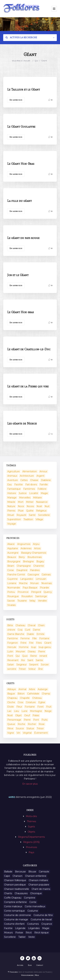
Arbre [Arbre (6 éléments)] (32, 689)
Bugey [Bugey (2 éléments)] (40, 561)
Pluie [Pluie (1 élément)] (21, 511)
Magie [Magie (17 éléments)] (44, 493)
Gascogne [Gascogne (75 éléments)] (33, 575)
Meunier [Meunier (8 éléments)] (20, 652)
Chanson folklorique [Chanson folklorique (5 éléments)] (15, 880)
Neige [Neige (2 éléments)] (48, 711)
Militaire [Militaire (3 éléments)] (37, 498)
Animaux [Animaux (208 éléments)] (12, 476)
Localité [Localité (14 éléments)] (34, 493)
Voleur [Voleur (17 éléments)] (32, 669)
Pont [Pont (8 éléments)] (36, 720)
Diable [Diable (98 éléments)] (30, 634)
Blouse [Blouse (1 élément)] (32, 872)
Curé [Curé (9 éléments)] (28, 630)
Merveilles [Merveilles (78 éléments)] (25, 498)
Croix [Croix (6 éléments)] (20, 702)
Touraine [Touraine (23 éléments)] (22, 601)
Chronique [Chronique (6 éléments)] (36, 893)
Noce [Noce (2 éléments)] (21, 506)
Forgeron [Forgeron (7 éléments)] (13, 643)
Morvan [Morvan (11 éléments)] (34, 583)
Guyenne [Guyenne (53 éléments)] (12, 579)
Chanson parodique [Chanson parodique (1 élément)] (15, 885)
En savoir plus (16, 100)
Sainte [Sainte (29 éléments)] (39, 660)
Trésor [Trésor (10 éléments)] (40, 728)
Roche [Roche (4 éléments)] (21, 724)
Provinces (31, 847)
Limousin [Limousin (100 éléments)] (41, 579)
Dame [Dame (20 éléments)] (36, 630)
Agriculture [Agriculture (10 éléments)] (14, 471)
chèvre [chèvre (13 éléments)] (11, 630)
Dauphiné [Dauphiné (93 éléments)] (22, 570)
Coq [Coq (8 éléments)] (20, 630)
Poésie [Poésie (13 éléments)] (19, 933)
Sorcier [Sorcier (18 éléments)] (45, 665)
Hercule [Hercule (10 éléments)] (12, 647)
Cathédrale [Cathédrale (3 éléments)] (33, 694)
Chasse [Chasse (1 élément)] (34, 480)
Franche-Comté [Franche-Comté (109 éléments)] (16, 575)
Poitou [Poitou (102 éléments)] (11, 592)
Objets (31, 832)
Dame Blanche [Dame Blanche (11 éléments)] (16, 634)
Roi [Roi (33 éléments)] (23, 660)
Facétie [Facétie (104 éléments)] (19, 485)
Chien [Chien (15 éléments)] (41, 625)
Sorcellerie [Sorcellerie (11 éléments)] (10, 937)
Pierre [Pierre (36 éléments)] (42, 652)
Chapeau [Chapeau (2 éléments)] (12, 698)
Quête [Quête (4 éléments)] (30, 511)
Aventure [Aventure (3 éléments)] (13, 480)
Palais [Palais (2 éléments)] (36, 715)
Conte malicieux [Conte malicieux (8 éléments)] (13, 906)
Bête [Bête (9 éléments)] (10, 625)
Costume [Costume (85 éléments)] (33, 911)
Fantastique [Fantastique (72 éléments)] (14, 489)
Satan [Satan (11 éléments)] (11, 665)
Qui (36, 61)
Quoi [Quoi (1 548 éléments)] (25, 656)
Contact (40, 965)
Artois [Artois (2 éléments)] (37, 548)
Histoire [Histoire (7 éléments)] (12, 493)
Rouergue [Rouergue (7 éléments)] (13, 596)
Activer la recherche (21, 38)
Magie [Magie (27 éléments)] (46, 928)
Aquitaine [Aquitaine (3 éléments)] (13, 548)
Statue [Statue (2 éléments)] (30, 728)
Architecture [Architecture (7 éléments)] (27, 476)
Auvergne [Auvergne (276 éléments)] (13, 553)
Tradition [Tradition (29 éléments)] (28, 519)
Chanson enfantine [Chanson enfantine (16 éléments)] (36, 876)
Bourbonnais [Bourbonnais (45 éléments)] (35, 557)
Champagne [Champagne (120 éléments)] (24, 566)
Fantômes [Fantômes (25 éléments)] (29, 489)
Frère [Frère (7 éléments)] (23, 643)
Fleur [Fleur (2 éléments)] (19, 707)
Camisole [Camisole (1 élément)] (44, 872)
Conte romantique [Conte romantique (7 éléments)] (14, 911)
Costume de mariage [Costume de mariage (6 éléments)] (16, 919)
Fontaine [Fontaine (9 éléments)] (44, 638)
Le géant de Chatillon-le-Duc (29, 349)
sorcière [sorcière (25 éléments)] (12, 669)
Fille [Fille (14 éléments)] (34, 638)
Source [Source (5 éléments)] (20, 728)
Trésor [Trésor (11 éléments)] (22, 669)
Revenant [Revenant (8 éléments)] (13, 660)
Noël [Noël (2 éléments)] (39, 506)
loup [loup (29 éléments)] (34, 647)
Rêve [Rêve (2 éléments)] (10, 728)
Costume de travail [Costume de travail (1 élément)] (41, 919)
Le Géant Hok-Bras (21, 164)
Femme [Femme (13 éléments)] (25, 638)
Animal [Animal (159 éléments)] (22, 689)
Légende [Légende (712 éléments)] (20, 928)
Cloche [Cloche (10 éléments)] (11, 702)
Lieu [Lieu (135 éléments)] (16, 711)
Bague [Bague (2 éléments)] (11, 694)
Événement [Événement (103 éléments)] (41, 733)
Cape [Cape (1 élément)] (7, 876)
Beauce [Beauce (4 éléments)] (12, 557)
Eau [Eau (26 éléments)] (10, 485)
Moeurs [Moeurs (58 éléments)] (8, 933)
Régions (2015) (31, 842)
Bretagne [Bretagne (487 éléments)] (28, 561)
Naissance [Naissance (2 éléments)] (42, 502)
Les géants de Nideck (22, 423)
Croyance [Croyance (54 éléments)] (47, 924)
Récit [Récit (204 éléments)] (29, 933)
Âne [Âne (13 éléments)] (40, 669)
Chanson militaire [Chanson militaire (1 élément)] (38, 880)
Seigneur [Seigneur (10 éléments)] (22, 665)
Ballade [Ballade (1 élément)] (8, 872)
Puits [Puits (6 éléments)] (44, 720)
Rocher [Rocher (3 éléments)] (32, 724)
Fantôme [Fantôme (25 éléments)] (13, 638)
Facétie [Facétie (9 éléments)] (8, 928)
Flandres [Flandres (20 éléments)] (35, 570)
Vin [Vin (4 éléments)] (18, 733)
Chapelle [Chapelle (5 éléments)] (25, 698)
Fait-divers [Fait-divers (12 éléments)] (31, 485)
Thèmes (31, 821)
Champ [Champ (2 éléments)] (46, 694)
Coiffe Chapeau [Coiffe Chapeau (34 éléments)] (13, 898)
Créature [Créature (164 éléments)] (31, 702)
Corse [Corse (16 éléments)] (11, 570)
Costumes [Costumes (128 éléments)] (33, 924)
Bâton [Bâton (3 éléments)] (21, 694)
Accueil (27, 61)
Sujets (31, 827)
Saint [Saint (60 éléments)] (30, 660)
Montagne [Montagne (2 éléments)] (36, 711)
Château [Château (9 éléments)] (37, 698)
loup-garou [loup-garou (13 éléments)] (45, 647)
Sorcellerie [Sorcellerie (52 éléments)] (44, 515)
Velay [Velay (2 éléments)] (32, 601)
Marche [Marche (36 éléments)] (23, 583)
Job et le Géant (18, 275)
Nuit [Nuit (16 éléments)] (47, 506)
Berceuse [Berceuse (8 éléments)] (20, 872)
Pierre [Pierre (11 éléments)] (27, 720)
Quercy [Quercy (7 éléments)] (48, 592)
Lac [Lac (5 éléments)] (9, 711)
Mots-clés (31, 816)
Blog (30, 965)
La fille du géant (19, 201)
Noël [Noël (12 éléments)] (10, 715)
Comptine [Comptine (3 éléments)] (30, 898)
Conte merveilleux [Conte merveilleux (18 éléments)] (35, 906)
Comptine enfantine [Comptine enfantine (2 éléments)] (15, 902)
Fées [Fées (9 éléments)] (39, 643)
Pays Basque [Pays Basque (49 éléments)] (30, 588)
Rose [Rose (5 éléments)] (42, 724)
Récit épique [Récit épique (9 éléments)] (42, 933)
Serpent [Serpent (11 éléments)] (34, 665)
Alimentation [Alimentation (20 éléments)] (30, 471)
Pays (31, 852)
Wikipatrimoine (27, 975)
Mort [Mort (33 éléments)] (21, 502)
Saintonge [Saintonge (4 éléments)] (41, 596)
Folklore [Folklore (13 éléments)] (42, 489)
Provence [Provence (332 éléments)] (23, 592)
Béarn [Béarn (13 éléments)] (11, 566)
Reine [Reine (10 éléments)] (34, 656)
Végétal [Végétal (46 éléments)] (27, 733)
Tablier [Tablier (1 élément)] (22, 937)
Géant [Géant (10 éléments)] (48, 643)
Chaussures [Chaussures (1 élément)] (21, 893)
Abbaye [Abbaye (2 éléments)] (12, 689)
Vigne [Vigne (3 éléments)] (11, 733)
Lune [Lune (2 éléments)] (24, 711)
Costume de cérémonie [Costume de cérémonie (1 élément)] (18, 915)
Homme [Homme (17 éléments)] (24, 647)
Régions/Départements (31, 837)
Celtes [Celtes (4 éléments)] (24, 480)
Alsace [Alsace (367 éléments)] (11, 544)
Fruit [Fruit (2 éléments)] (49, 707)
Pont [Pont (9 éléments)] (10, 656)
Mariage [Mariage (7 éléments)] (12, 498)
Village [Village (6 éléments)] (39, 519)
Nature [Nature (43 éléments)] (11, 506)
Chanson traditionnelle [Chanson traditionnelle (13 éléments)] (17, 889)
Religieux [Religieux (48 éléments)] (41, 511)
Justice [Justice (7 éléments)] (23, 493)
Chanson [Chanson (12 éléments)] (18, 876)
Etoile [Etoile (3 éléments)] (11, 707)
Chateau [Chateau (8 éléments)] (20, 625)
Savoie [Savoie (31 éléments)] (11, 601)
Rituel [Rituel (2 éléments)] (11, 515)
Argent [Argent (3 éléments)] (40, 476)
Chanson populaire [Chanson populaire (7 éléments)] (39, 885)
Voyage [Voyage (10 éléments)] (12, 524)
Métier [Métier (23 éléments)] (30, 502)
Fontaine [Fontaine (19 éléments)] (30, 707)
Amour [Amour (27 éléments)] (43, 471)
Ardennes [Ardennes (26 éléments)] (26, 548)
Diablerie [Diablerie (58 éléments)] (46, 480)
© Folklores (13, 972)
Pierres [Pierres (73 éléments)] (11, 511)
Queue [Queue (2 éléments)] (11, 724)
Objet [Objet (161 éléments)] (18, 715)
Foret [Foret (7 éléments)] (40, 707)
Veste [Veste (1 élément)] (32, 937)
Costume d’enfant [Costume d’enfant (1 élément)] (14, 924)
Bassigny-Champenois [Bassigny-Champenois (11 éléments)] (34, 553)
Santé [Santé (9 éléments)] (32, 515)
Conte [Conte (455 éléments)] (33, 902)
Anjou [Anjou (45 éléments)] (36, 544)
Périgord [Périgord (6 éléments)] (36, 592)
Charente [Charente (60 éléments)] (39, 566)
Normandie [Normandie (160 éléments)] (14, 588)
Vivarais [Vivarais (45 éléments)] (11, 605)
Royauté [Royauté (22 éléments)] (21, 515)
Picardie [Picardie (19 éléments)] (44, 588)
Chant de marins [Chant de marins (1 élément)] (41, 889)
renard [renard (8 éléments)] (43, 656)
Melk (37, 975)
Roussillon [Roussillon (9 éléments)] (27, 596)
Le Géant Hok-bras (20, 312)
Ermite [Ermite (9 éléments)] (40, 634)
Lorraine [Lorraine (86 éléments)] (12, 583)
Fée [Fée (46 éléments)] (31, 643)
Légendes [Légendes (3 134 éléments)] (34, 928)
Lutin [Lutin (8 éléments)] (10, 652)
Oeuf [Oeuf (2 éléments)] (27, 715)
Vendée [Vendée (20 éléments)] (42, 601)
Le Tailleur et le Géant (24, 89)
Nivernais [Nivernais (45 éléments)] (47, 583)
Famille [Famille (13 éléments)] (44, 485)
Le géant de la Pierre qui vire (28, 386)
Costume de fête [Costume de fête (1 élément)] (43, 915)
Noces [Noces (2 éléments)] (30, 506)
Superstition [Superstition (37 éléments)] (14, 519)
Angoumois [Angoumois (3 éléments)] (24, 544)
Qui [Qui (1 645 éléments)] (18, 656)
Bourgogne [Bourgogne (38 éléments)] (14, 561)
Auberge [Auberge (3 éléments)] (43, 689)
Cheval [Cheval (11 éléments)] (32, 625)
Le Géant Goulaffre (21, 126)
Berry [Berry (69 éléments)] (22, 557)
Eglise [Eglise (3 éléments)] (42, 702)
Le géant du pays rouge (23, 238)
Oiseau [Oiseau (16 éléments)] (32, 652)
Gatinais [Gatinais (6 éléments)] (46, 575)
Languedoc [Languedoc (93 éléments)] (27, 579)
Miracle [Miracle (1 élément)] (11, 502)
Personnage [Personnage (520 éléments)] (14, 720)
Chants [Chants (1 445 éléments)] (8, 893)
